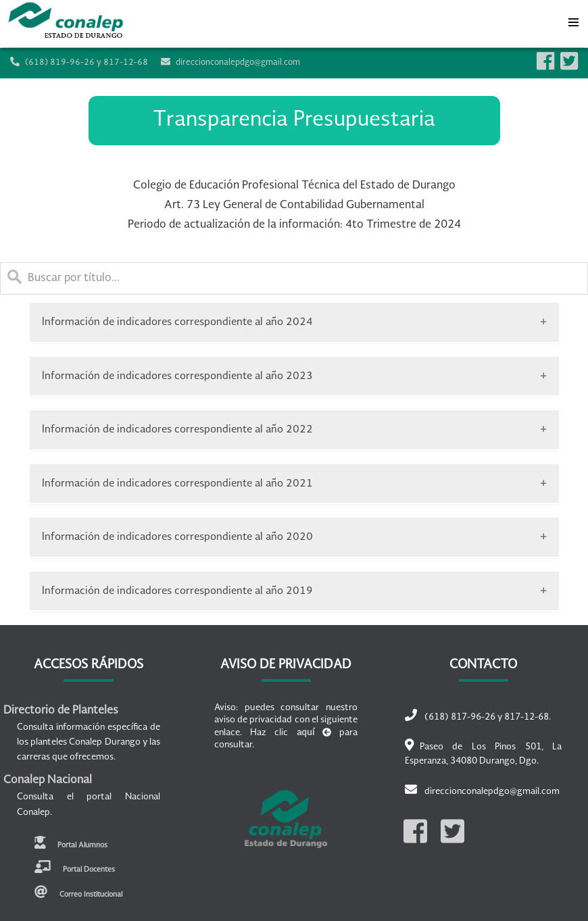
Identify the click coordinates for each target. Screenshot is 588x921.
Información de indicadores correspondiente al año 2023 (177, 376)
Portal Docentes (75, 867)
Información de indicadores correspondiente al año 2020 (177, 537)
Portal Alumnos (71, 842)
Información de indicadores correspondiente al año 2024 (177, 322)
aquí (305, 733)
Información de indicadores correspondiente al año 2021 (177, 483)
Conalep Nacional (48, 780)
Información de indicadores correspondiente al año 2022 (177, 429)
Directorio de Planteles (61, 711)
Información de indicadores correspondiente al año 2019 (177, 591)
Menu (573, 19)
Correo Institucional (78, 892)
